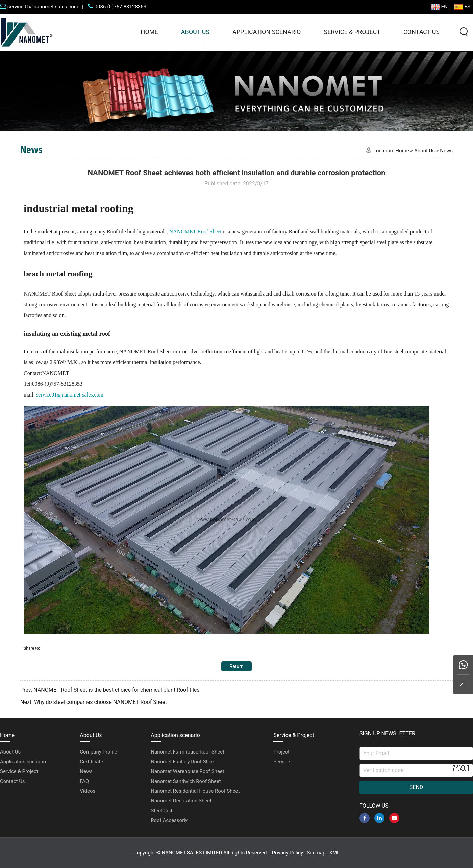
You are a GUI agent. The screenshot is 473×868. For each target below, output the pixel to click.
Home (150, 32)
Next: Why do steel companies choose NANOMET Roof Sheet (94, 702)
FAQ (84, 781)
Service (282, 762)
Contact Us (421, 32)
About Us (195, 32)
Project (281, 752)
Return (237, 666)
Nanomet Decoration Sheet (181, 801)
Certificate (91, 762)
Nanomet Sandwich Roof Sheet (186, 781)
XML (335, 853)
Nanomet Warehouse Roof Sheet (187, 771)
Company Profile (98, 752)
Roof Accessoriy (169, 820)
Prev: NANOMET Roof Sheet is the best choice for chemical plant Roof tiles (110, 690)
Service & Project (352, 32)
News (446, 151)
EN (439, 7)
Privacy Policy (288, 853)
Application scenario (267, 32)
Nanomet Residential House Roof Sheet (195, 791)
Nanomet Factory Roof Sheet (183, 762)
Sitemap (316, 853)
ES (462, 7)
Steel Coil (161, 811)
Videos (88, 791)
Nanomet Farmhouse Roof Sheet (188, 752)
